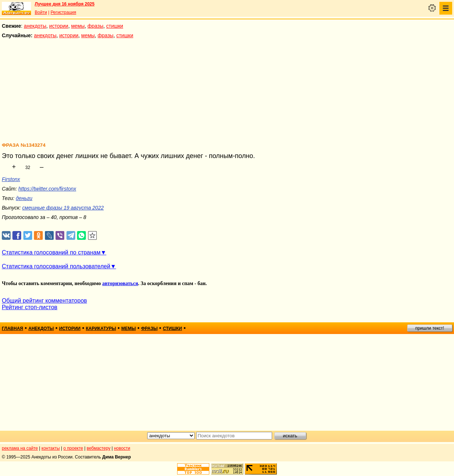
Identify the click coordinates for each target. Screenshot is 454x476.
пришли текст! (430, 328)
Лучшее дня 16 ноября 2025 (65, 4)
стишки (115, 26)
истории (59, 26)
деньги (24, 198)
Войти (41, 12)
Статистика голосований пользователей (56, 266)
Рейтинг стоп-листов (30, 307)
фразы (96, 26)
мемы (78, 26)
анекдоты (35, 26)
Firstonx (11, 179)
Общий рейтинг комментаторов (44, 301)
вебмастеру (98, 448)
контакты (51, 448)
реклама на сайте (20, 448)
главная (12, 329)
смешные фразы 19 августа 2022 (63, 208)
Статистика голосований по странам (51, 252)
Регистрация (63, 12)
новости (122, 448)
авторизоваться (120, 283)
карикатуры (101, 329)
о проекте (73, 448)
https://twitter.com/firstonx (47, 189)
